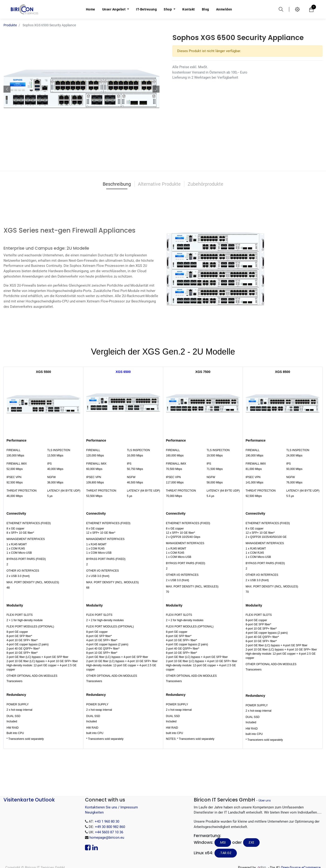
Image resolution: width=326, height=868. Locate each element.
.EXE (251, 842)
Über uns (265, 800)
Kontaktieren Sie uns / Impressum (111, 807)
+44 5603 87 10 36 (109, 832)
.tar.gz (226, 853)
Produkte (10, 25)
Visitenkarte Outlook (29, 800)
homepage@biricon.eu (107, 838)
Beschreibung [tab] (117, 184)
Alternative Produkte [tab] (159, 184)
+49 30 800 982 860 (110, 827)
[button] (7, 89)
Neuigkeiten (94, 812)
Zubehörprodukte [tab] (205, 184)
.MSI (223, 842)
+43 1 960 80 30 (107, 821)
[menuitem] (91, 9)
